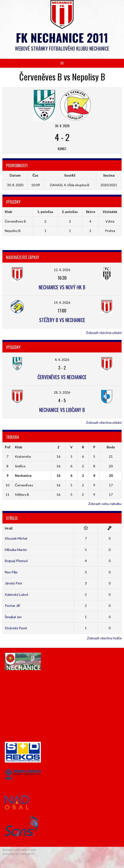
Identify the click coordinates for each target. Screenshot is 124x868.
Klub (19, 447)
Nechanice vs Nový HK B (62, 287)
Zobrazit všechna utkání (104, 333)
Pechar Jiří (12, 606)
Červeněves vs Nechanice (62, 377)
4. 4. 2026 (62, 360)
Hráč (9, 528)
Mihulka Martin (16, 550)
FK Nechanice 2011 (62, 37)
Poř (8, 447)
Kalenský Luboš (16, 594)
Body (111, 447)
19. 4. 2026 (62, 302)
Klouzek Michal (16, 538)
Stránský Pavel (16, 628)
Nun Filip (11, 572)
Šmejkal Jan (13, 617)
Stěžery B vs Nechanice (62, 320)
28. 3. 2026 (62, 392)
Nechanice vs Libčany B (62, 410)
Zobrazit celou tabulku (105, 504)
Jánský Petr (14, 583)
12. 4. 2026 (62, 270)
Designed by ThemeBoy (19, 854)
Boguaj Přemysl (16, 561)
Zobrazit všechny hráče (104, 638)
